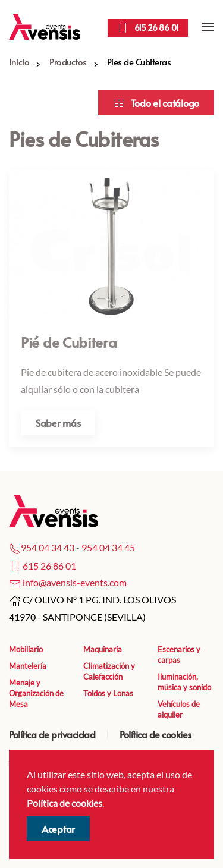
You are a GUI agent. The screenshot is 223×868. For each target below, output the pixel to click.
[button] (208, 27)
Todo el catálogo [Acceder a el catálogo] (156, 103)
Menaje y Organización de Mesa (36, 693)
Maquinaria (103, 649)
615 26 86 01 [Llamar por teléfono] (148, 28)
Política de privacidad (52, 734)
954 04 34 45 (108, 547)
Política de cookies (156, 734)
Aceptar (58, 829)
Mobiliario (26, 649)
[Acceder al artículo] (111, 308)
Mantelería (28, 666)
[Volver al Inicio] (45, 27)
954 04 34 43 (48, 547)
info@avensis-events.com (75, 582)
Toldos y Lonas (108, 693)
